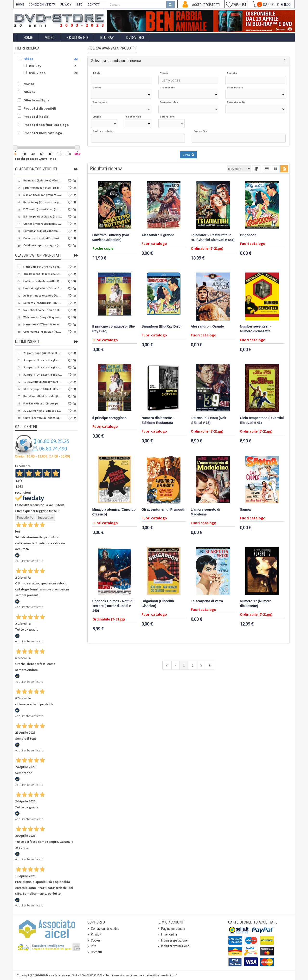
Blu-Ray (107, 38)
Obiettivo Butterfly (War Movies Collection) (111, 238)
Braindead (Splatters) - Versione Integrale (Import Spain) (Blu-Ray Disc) (43, 180)
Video (50, 38)
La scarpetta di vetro (207, 601)
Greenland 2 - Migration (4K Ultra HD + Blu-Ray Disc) (43, 332)
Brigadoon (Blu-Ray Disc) (161, 326)
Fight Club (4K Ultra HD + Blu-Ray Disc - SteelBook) (43, 267)
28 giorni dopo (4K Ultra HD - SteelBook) (43, 353)
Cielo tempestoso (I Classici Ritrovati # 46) (262, 420)
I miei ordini (169, 934)
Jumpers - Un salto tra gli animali (43, 375)
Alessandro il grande (158, 235)
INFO (80, 4)
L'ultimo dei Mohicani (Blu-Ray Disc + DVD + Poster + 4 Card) (43, 281)
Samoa (245, 510)
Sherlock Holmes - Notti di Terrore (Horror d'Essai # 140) (113, 606)
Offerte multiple (36, 100)
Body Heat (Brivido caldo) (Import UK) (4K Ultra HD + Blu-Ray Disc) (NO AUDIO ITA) (43, 396)
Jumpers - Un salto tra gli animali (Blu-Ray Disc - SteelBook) (43, 360)
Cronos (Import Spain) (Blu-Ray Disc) (43, 224)
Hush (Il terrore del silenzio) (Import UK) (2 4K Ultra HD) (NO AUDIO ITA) (43, 418)
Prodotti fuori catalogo (43, 133)
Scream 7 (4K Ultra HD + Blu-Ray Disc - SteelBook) (43, 303)
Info (94, 946)
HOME (20, 4)
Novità (29, 84)
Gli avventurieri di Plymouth (163, 510)
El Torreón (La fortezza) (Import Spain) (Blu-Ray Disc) (43, 209)
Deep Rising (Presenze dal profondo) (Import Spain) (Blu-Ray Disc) (43, 202)
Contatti (96, 952)
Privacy (96, 934)
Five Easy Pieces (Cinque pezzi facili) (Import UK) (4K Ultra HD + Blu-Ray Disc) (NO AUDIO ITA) (43, 403)
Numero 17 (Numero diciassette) (256, 604)
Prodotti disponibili (40, 108)
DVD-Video (135, 38)
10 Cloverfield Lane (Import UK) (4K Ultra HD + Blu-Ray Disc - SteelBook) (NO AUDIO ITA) (43, 382)
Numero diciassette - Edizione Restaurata (158, 420)
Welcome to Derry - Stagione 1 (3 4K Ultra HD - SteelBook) (43, 317)
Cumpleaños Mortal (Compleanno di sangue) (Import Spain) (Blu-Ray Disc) (43, 231)
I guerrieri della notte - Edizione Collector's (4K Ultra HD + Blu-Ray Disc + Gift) (43, 188)
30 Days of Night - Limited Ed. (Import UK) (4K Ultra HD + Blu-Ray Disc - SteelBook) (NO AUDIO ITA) (43, 411)
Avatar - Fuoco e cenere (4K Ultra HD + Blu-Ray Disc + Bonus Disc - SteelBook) (43, 295)
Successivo (45, 517)
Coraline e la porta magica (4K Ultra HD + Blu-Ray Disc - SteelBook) (43, 245)
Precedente (25, 517)
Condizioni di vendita (105, 929)
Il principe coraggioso (110, 418)
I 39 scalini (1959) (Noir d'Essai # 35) (209, 420)
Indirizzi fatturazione (175, 946)
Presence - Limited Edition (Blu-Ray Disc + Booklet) (43, 238)
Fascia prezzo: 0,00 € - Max (36, 159)
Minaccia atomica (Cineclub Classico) (114, 512)
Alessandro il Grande (207, 326)
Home (28, 38)
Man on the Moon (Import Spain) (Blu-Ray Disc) (43, 195)
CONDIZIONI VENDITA (42, 4)
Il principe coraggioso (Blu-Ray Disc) (114, 329)
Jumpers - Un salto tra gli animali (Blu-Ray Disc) (43, 367)
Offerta (29, 92)
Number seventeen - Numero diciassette (256, 329)
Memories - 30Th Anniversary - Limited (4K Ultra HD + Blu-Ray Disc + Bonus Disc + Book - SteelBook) (43, 324)
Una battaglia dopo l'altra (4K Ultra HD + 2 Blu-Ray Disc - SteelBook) (43, 288)
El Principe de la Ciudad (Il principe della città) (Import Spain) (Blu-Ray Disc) (43, 216)
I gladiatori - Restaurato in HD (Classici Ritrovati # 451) (213, 238)
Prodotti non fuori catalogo (46, 125)
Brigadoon (248, 235)
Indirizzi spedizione (174, 940)
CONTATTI (94, 4)
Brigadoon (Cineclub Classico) (158, 604)
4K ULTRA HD (77, 38)
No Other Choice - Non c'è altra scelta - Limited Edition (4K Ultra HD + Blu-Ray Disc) (43, 310)
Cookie (96, 940)
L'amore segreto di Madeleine (205, 512)
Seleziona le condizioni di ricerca (116, 61)
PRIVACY (66, 4)
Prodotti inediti (36, 117)
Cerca (188, 155)
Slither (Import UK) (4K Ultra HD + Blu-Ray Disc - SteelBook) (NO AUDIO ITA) (43, 389)
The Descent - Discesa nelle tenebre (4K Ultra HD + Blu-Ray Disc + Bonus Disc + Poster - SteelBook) (43, 274)
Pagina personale (173, 929)
